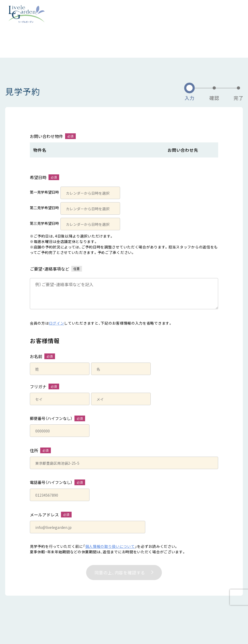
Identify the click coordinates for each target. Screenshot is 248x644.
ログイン (57, 323)
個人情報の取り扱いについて (110, 546)
